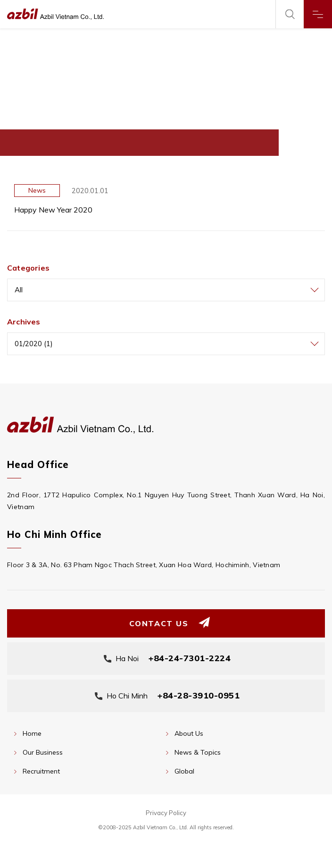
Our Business (43, 752)
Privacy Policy (166, 813)
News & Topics (198, 752)
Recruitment (41, 771)
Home (32, 733)
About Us (189, 733)
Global (184, 771)
